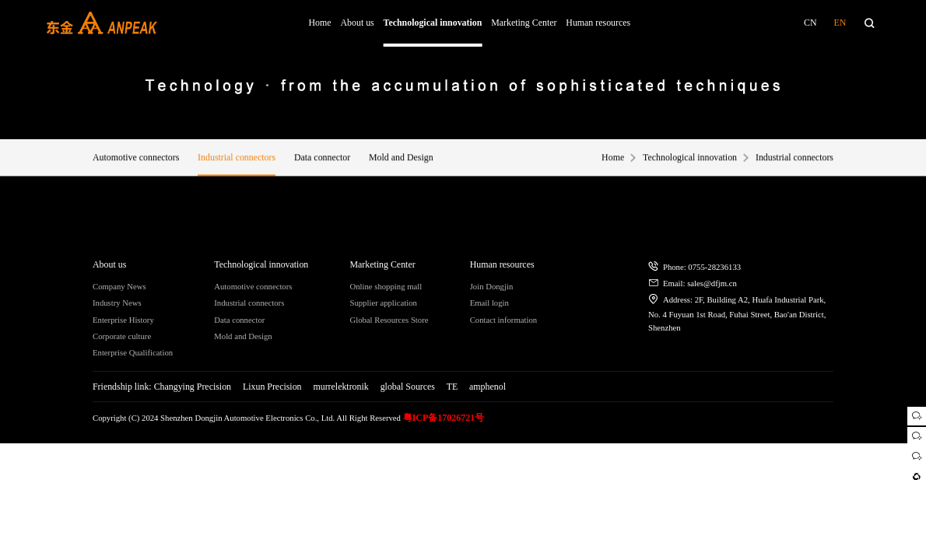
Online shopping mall (386, 286)
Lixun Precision (272, 387)
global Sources (408, 387)
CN (810, 23)
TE (452, 387)
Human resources (598, 23)
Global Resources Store (389, 320)
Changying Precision (193, 387)
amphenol (488, 387)
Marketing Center (524, 23)
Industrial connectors (237, 159)
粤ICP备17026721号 (444, 418)
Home (320, 23)
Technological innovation (433, 23)
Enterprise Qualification (133, 352)
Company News (119, 286)
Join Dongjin (492, 286)
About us (357, 23)
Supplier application (383, 303)
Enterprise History (123, 320)
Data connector (322, 159)
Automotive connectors (136, 159)
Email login (489, 303)
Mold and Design (401, 159)
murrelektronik (340, 387)
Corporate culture (122, 336)
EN (840, 23)
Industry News (117, 303)
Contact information (504, 320)
